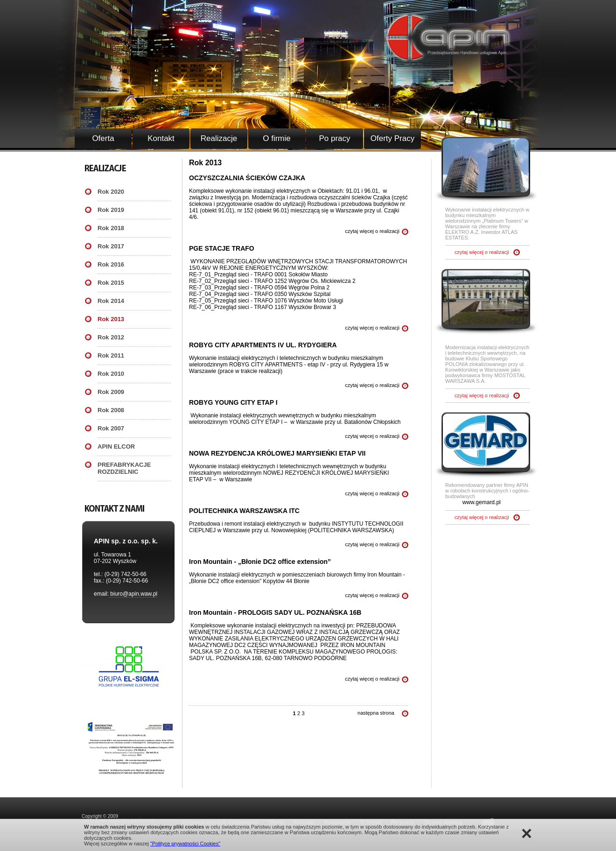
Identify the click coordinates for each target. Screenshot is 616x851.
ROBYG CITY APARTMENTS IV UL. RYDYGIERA (263, 345)
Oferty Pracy (392, 138)
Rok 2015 (111, 283)
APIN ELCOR (116, 447)
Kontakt (161, 138)
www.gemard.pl (482, 502)
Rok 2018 (111, 228)
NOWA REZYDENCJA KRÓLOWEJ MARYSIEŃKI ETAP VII (277, 453)
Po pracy (334, 138)
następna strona (376, 713)
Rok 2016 (111, 264)
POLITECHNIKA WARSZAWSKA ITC (244, 511)
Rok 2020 (111, 192)
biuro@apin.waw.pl (133, 594)
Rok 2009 (111, 392)
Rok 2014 (111, 301)
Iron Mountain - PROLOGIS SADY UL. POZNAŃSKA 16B (275, 612)
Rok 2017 (111, 246)
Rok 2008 (111, 410)
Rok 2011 (111, 355)
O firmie (277, 138)
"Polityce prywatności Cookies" (185, 844)
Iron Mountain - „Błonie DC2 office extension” (260, 562)
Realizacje (219, 138)
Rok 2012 (111, 337)
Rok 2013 (111, 319)
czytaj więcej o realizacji (372, 231)
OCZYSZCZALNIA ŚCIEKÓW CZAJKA (247, 178)
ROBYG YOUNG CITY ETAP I (233, 402)
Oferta (103, 138)
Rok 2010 (111, 374)
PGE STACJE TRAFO (222, 248)
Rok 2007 (111, 428)
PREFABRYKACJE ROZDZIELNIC (124, 468)
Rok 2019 (111, 210)
